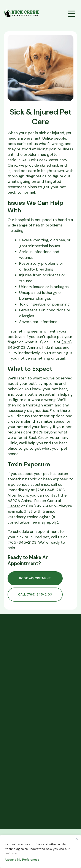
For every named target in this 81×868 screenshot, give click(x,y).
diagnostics (36, 176)
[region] (40, 851)
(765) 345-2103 (22, 542)
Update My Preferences (22, 860)
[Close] (76, 839)
